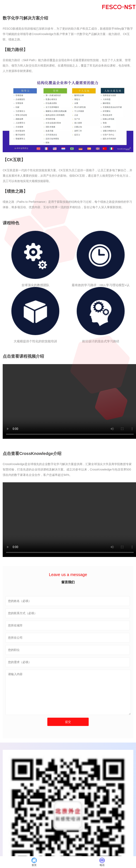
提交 (68, 722)
